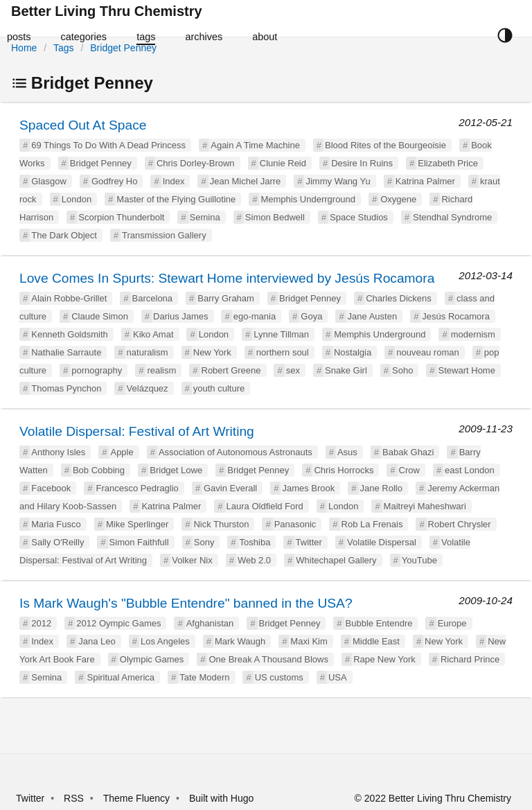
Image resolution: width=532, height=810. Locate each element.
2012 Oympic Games (118, 623)
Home (24, 48)
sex (293, 370)
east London (470, 470)
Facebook (51, 488)
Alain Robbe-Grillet (69, 298)
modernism (473, 334)
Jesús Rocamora (456, 316)
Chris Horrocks (344, 470)
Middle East (376, 641)
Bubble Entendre (379, 623)
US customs (279, 677)
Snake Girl (346, 370)
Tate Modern (204, 677)
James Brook (308, 488)
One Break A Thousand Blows (268, 659)
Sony (204, 542)
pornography (97, 370)
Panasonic (295, 524)
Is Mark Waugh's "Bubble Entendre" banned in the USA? (186, 603)
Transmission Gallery (164, 235)
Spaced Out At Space (83, 125)
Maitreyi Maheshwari (425, 506)
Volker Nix (192, 560)
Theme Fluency (138, 798)
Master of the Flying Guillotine (176, 199)
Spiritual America (121, 677)
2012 (41, 623)
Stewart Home (467, 370)
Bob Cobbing (99, 470)
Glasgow (49, 181)
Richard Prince (470, 659)
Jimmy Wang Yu (338, 181)
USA (338, 677)
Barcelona (153, 298)
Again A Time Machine (255, 145)
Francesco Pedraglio (138, 488)
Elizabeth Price (448, 163)
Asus (347, 452)
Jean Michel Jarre (246, 181)
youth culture (219, 388)
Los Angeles (165, 641)
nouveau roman (427, 352)
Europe (452, 623)
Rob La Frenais (372, 524)
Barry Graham (226, 298)
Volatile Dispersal (382, 542)
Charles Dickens (399, 298)
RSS (74, 798)
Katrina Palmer (425, 181)
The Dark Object (64, 235)
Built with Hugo (221, 798)
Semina (205, 217)
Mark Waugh (240, 641)
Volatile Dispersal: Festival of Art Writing (137, 431)
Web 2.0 (254, 560)
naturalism (148, 352)
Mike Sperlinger (137, 524)
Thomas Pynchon (66, 388)
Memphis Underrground (308, 199)
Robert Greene (231, 370)
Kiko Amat (153, 334)
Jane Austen (373, 316)
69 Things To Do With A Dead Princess (108, 145)
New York (212, 352)
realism (161, 370)
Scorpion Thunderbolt (121, 217)
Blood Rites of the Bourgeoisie (385, 145)
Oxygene (398, 199)
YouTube (419, 560)
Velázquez (148, 388)
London (77, 199)
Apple (122, 452)
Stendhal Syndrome (452, 217)
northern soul (283, 352)
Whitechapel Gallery (336, 560)
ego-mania (255, 316)
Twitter (309, 542)
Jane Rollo (381, 488)
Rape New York (384, 659)
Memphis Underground (380, 334)
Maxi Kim (309, 641)
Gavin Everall (230, 488)
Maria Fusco (56, 524)
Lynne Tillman (281, 334)
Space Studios (359, 217)
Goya (311, 316)
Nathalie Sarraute (66, 352)
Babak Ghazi (408, 452)
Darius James (180, 316)
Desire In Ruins (362, 163)
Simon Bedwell (275, 217)
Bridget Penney (123, 48)
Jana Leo (97, 641)
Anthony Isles (58, 452)
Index (174, 181)
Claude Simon (100, 316)
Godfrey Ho (114, 181)
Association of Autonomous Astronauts (236, 452)
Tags (64, 48)
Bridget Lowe (176, 470)
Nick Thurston (221, 524)
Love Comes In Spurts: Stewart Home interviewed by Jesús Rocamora (227, 278)
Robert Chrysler (460, 524)
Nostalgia (353, 352)
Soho (402, 370)
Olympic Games (152, 659)
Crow (409, 470)
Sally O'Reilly (57, 542)
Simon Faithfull (139, 542)
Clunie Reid (283, 163)
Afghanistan (210, 623)
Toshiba (255, 542)
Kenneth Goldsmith (70, 334)
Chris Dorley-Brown (196, 163)
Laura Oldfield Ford (265, 506)
